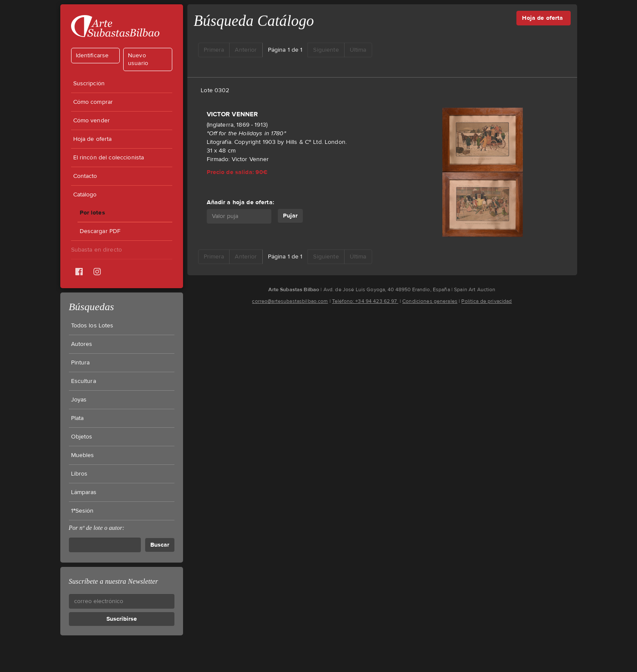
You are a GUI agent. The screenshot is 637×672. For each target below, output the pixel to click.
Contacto (85, 176)
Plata (78, 418)
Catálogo (85, 195)
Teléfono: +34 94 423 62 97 (365, 301)
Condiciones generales (430, 301)
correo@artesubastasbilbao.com (290, 301)
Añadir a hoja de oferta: (240, 202)
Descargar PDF (100, 231)
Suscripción (89, 84)
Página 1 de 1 (285, 50)
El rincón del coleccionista (109, 158)
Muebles (83, 455)
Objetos (82, 437)
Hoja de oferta (93, 139)
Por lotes (92, 213)
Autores (82, 344)
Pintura (81, 363)
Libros (79, 474)
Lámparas (84, 492)
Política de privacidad (486, 301)
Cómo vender (92, 121)
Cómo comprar (93, 102)
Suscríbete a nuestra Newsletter (113, 581)
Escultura (84, 381)
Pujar (290, 216)
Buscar (160, 545)
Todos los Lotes (92, 326)
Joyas (79, 400)
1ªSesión (82, 511)
